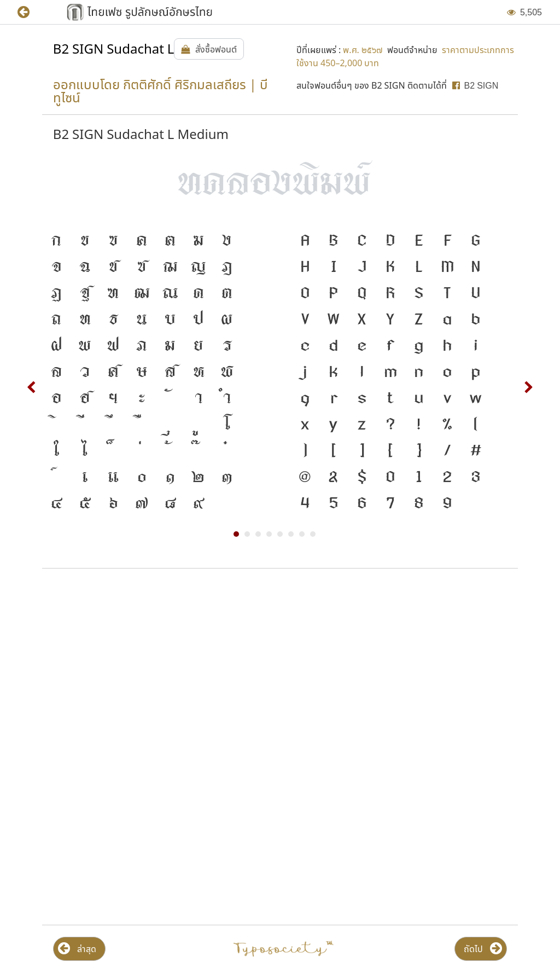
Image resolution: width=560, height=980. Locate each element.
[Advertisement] (280, 665)
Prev (32, 387)
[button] (31, 12)
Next (528, 387)
